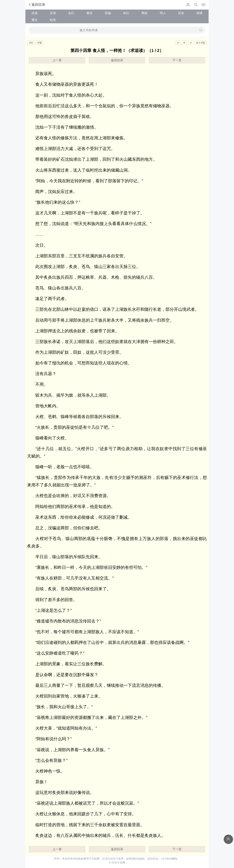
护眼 (40, 43)
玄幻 (71, 13)
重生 (35, 20)
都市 (90, 13)
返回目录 (37, 5)
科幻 (126, 13)
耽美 (53, 20)
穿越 (108, 13)
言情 (53, 13)
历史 (181, 13)
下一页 (177, 60)
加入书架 (201, 43)
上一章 (57, 60)
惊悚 (199, 13)
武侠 (35, 13)
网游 (144, 13)
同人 (163, 13)
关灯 (31, 43)
